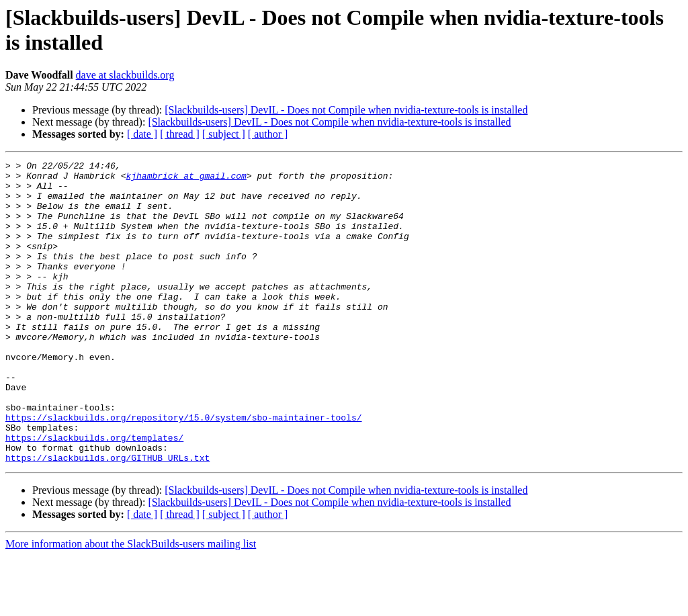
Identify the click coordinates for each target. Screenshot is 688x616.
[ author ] (268, 134)
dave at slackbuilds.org (125, 75)
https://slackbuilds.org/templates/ (94, 494)
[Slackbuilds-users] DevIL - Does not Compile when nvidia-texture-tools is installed (346, 110)
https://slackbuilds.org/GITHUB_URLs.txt (107, 518)
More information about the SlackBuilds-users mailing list (131, 604)
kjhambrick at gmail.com (186, 179)
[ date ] (142, 134)
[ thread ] (180, 134)
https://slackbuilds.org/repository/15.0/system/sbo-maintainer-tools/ (183, 470)
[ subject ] (224, 134)
